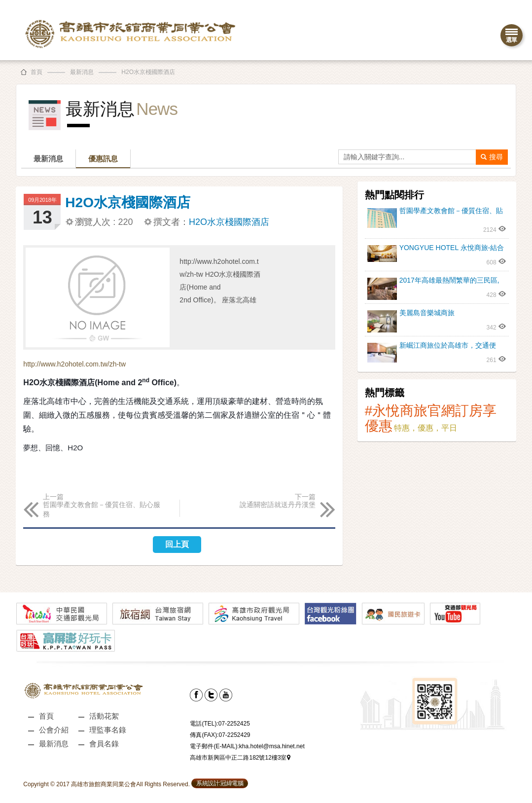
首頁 (36, 72)
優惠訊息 (103, 159)
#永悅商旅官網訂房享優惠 (431, 418)
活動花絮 (104, 716)
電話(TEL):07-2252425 (220, 724)
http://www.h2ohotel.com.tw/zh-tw (74, 364)
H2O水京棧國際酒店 (148, 72)
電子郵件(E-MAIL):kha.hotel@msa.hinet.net (247, 746)
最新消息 (82, 72)
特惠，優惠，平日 (426, 428)
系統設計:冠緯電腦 (220, 783)
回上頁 (177, 544)
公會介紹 (54, 730)
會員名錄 (104, 744)
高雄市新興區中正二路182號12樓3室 (240, 758)
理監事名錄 (108, 730)
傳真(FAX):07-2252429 (220, 735)
